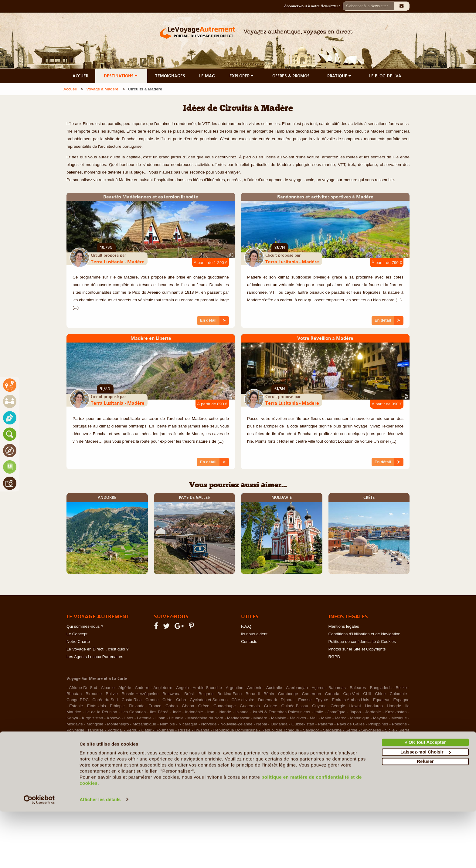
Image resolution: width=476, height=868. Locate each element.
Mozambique (144, 724)
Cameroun (312, 694)
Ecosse (305, 700)
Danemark (267, 700)
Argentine (235, 688)
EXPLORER (242, 76)
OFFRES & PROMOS (291, 76)
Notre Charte (78, 642)
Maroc (341, 718)
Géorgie (338, 706)
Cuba (181, 700)
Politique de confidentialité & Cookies (362, 642)
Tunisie (371, 736)
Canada (332, 694)
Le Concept (77, 634)
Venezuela (130, 742)
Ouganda (279, 724)
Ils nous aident (254, 634)
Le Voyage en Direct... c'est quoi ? (97, 649)
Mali (314, 718)
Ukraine (91, 742)
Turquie (73, 742)
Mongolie (95, 724)
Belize (401, 688)
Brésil (189, 694)
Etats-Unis (96, 706)
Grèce (204, 706)
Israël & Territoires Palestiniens (281, 712)
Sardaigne (332, 730)
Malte (326, 718)
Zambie (169, 742)
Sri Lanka (134, 736)
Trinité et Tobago (345, 736)
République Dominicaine (235, 730)
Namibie (168, 724)
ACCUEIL (81, 76)
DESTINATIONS (121, 76)
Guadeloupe (225, 706)
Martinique (360, 718)
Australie (274, 688)
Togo (321, 736)
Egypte (322, 700)
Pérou (132, 730)
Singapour (91, 736)
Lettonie (144, 718)
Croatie (152, 700)
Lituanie (176, 718)
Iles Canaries (134, 712)
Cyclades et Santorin (209, 700)
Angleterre (163, 688)
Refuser (425, 818)
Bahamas (337, 688)
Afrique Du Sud (83, 688)
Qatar (146, 730)
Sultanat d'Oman (179, 736)
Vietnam (151, 742)
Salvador (311, 730)
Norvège (209, 724)
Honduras (374, 706)
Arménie (255, 688)
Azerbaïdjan (297, 688)
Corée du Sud (105, 700)
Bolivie (112, 694)
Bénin (269, 694)
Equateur (381, 700)
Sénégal (222, 736)
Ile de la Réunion (101, 712)
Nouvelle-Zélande (236, 724)
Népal (262, 724)
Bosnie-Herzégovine (140, 694)
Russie (184, 730)
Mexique (399, 718)
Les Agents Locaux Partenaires (95, 657)
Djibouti (288, 700)
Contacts (249, 642)
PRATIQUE (340, 76)
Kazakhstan (396, 712)
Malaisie (279, 718)
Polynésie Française (85, 730)
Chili (367, 694)
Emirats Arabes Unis (350, 700)
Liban (160, 718)
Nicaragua (188, 724)
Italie (319, 712)
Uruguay (109, 742)
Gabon (172, 706)
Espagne (401, 700)
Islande (242, 712)
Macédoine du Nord (205, 718)
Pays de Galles (351, 724)
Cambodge (288, 694)
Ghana (188, 706)
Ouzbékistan (303, 724)
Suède (204, 736)
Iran (211, 712)
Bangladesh (381, 688)
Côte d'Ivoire (243, 700)
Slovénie (113, 736)
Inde (177, 712)
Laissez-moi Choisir (426, 808)
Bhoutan (74, 694)
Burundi (253, 694)
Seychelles (371, 730)
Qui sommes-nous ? (85, 626)
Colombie (398, 694)
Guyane (319, 706)
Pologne (399, 724)
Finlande (137, 706)
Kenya (72, 718)
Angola (182, 688)
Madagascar (238, 718)
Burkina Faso (229, 694)
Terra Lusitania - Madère (118, 262)
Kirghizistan (93, 718)
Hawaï (355, 706)
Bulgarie (206, 694)
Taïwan (284, 736)
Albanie (108, 688)
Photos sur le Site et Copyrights (357, 649)
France (155, 706)
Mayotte (380, 718)
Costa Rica (131, 700)
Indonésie (194, 712)
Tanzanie (265, 736)
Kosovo (114, 718)
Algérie (125, 688)
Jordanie (373, 712)
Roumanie (165, 730)
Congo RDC (78, 700)
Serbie (351, 730)
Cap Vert (351, 694)
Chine (380, 694)
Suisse (153, 736)
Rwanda (202, 730)
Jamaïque (337, 712)
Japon (355, 712)
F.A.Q (246, 626)
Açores (318, 688)
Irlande (225, 712)
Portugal (115, 730)
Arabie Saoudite (207, 688)
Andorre (142, 688)
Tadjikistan (243, 736)
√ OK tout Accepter (425, 799)
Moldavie (75, 724)
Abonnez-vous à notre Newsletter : (313, 6)
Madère (260, 718)
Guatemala (250, 706)
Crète (167, 700)
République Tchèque (280, 730)
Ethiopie (117, 706)
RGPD (334, 657)
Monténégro (118, 724)
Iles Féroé (159, 712)
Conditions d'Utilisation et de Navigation (364, 634)
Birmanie (94, 694)
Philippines (378, 724)
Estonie (76, 706)
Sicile (390, 730)
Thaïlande (304, 736)
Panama (325, 724)
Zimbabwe (189, 742)
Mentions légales (344, 626)
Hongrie (394, 706)
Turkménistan (394, 736)
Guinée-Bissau (295, 706)
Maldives (298, 718)
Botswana (171, 694)
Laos (129, 718)
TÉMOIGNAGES (170, 76)
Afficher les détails (100, 856)
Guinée (270, 706)
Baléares (358, 688)
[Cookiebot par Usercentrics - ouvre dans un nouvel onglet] (39, 856)
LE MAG (207, 76)
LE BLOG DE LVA (385, 76)
